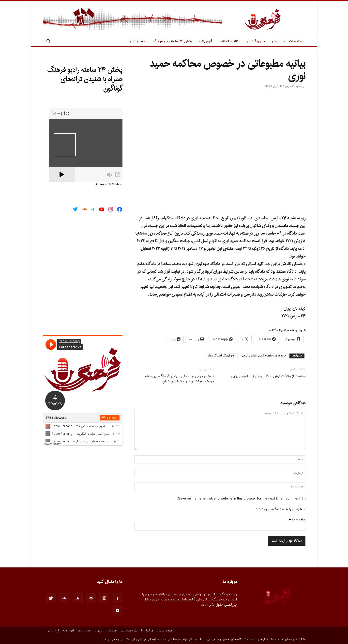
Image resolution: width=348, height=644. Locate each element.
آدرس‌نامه (205, 41)
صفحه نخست (293, 41)
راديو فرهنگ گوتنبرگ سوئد (222, 356)
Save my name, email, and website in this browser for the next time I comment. (239, 499)
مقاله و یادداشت (229, 41)
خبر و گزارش (256, 41)
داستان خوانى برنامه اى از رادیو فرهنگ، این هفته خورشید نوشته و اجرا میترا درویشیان (180, 379)
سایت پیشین (137, 41)
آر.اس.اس (53, 631)
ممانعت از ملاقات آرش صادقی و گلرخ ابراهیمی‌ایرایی (268, 376)
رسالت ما (112, 631)
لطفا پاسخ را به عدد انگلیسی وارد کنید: (280, 509)
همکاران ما (147, 631)
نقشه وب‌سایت (129, 631)
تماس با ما (84, 631)
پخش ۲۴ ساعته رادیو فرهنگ (173, 41)
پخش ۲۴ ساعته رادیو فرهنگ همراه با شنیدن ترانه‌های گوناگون (85, 80)
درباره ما (98, 631)
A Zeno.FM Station (109, 185)
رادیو (274, 41)
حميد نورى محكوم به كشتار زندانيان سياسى (264, 356)
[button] (49, 42)
